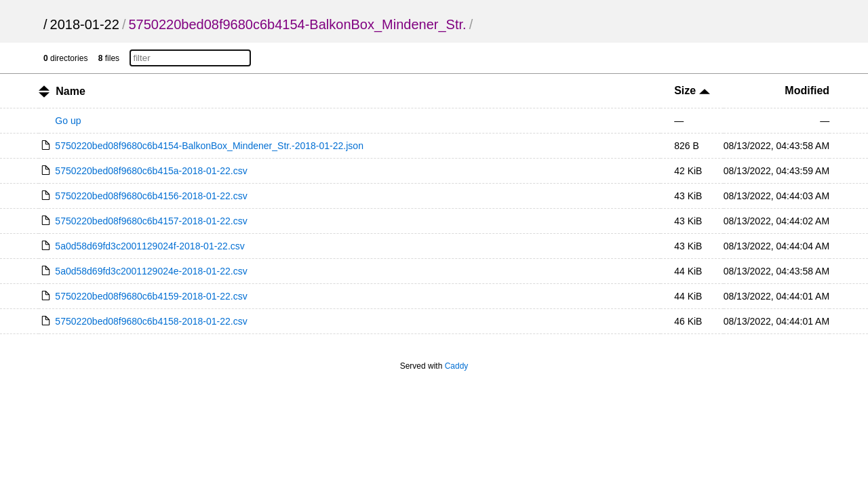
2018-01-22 (85, 24)
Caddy (457, 366)
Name (71, 91)
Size (692, 90)
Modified (807, 90)
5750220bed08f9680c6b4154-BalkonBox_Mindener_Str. (297, 24)
